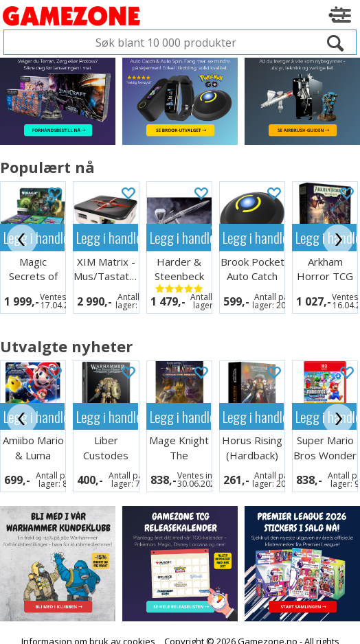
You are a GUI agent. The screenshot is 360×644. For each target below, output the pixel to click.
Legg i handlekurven (107, 237)
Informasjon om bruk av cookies (88, 632)
